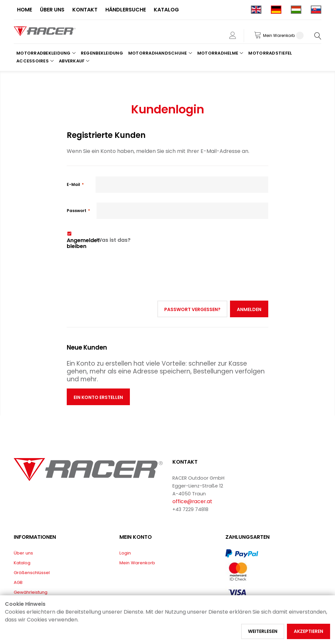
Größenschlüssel (32, 573)
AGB (18, 582)
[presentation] (116, 264)
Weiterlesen (263, 631)
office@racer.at (192, 501)
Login (125, 553)
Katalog (22, 563)
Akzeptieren (309, 631)
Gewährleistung (31, 592)
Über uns (23, 553)
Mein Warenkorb (137, 563)
